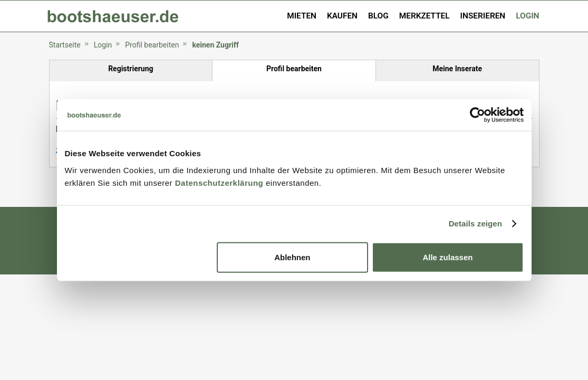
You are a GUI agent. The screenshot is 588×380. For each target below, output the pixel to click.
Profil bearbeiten (152, 45)
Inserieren (483, 16)
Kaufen (342, 16)
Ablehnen (292, 257)
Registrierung (131, 69)
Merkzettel (425, 16)
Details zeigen (475, 224)
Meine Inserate (457, 69)
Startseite (65, 45)
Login (527, 16)
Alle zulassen (447, 257)
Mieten (302, 16)
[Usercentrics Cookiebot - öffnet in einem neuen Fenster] (478, 115)
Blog (378, 16)
